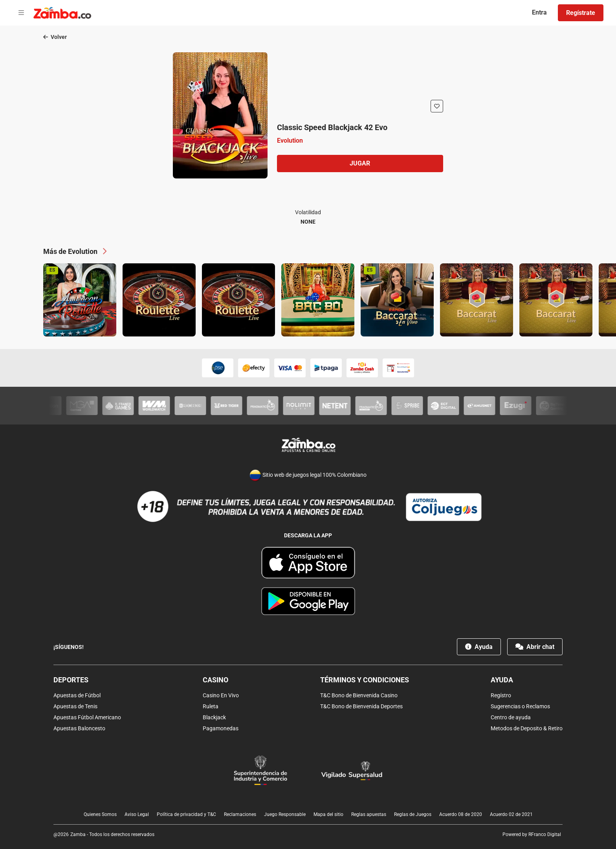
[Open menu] (21, 13)
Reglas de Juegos (413, 814)
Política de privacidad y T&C (186, 814)
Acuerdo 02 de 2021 (511, 814)
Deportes (71, 680)
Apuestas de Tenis (75, 706)
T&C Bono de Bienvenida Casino (359, 695)
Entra (539, 12)
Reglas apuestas (369, 814)
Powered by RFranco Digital (532, 834)
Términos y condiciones (365, 680)
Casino (215, 680)
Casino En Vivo (221, 695)
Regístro (501, 695)
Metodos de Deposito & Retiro (527, 728)
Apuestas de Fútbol (77, 695)
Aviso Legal (137, 814)
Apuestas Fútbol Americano (87, 717)
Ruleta (211, 706)
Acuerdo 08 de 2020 (461, 814)
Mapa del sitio (328, 814)
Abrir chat (535, 647)
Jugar (360, 163)
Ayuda (479, 647)
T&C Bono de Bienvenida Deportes (361, 706)
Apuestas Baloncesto (79, 728)
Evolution (290, 141)
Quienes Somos (100, 814)
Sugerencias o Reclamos (520, 706)
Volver (55, 37)
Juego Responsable (285, 814)
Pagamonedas (221, 728)
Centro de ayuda (511, 717)
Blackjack (214, 717)
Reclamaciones (240, 814)
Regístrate (581, 13)
